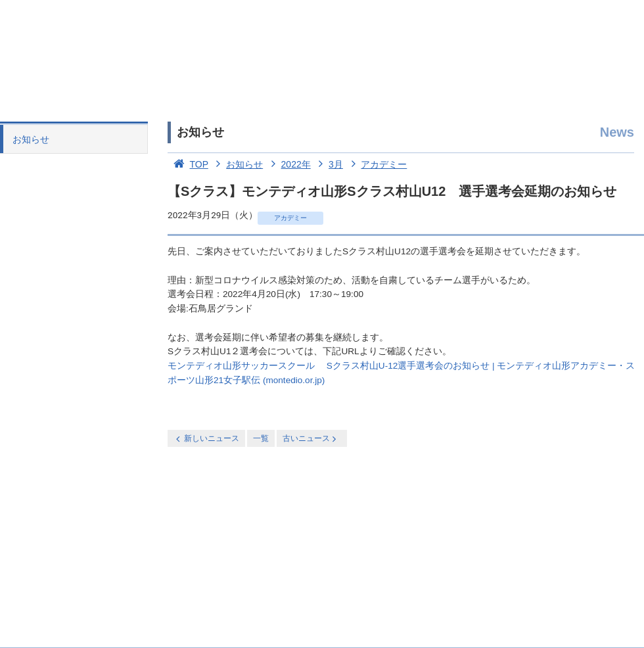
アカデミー (377, 164)
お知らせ (31, 139)
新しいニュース (206, 439)
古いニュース (310, 439)
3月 (328, 164)
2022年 (288, 164)
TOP (188, 164)
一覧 (261, 438)
